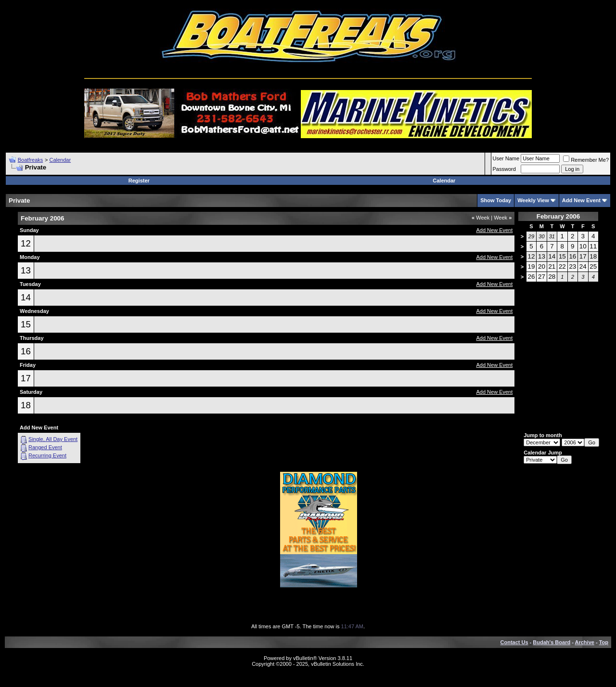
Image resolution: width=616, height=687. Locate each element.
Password (504, 169)
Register (139, 181)
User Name (506, 158)
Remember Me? (586, 160)
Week (481, 218)
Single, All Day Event (53, 439)
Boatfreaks (31, 160)
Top (604, 642)
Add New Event (581, 200)
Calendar (60, 160)
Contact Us (514, 642)
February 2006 (558, 216)
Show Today (496, 200)
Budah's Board (552, 642)
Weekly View (533, 200)
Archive (585, 642)
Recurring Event (47, 455)
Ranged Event (45, 447)
